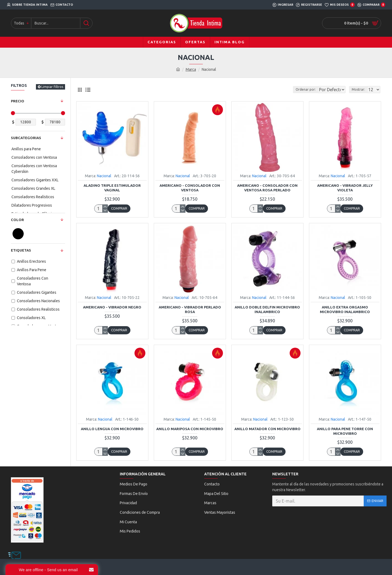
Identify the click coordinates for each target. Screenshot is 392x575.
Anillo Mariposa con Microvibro (190, 429)
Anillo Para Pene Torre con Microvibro (345, 431)
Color (17, 220)
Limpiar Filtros (52, 87)
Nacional (104, 176)
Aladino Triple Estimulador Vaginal (112, 188)
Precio (18, 101)
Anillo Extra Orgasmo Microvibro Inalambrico (345, 309)
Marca (191, 69)
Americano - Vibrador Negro (112, 307)
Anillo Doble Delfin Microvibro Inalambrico (267, 309)
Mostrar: (360, 89)
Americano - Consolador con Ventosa (190, 188)
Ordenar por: (292, 89)
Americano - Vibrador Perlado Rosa (190, 309)
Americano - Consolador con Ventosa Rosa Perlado (267, 188)
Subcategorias (26, 138)
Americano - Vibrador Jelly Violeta (345, 188)
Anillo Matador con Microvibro (267, 429)
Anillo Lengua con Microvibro (112, 429)
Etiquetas (21, 250)
